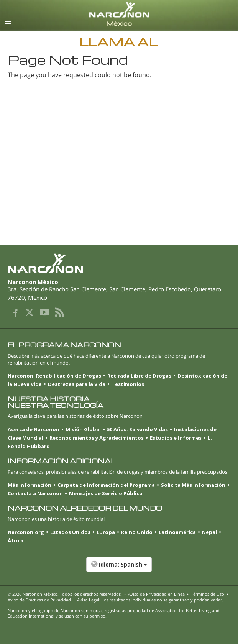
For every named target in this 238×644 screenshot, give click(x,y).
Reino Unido (137, 532)
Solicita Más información (193, 485)
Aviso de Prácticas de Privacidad (39, 600)
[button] (119, 568)
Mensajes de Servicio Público (106, 493)
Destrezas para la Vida (77, 384)
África (16, 540)
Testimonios (128, 384)
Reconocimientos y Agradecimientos (97, 438)
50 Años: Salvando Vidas (137, 429)
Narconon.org (26, 532)
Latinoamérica (177, 532)
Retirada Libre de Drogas (139, 376)
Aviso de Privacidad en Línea (156, 594)
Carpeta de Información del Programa (106, 485)
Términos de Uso (208, 594)
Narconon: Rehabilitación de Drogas (54, 376)
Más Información (30, 485)
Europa (106, 532)
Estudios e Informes (176, 438)
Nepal (209, 532)
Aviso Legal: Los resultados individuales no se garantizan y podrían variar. (150, 600)
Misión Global (83, 429)
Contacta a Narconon (35, 493)
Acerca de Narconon (34, 429)
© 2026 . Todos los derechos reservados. (65, 594)
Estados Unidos (70, 532)
